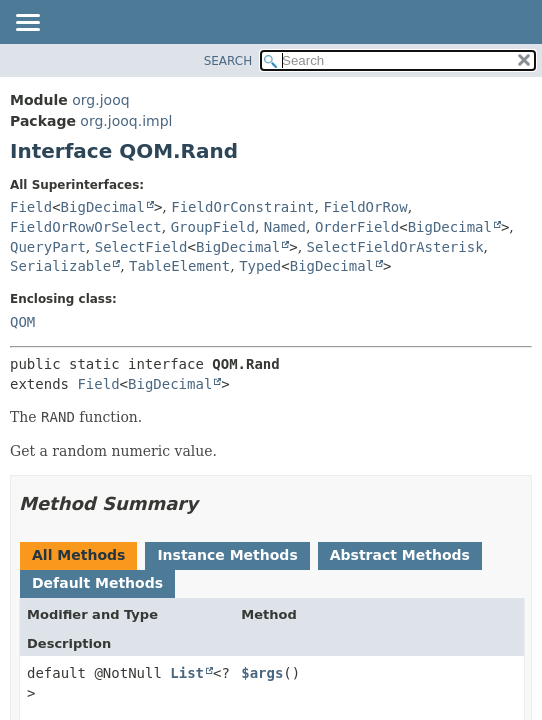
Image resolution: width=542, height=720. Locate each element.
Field (31, 207)
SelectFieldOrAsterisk (395, 247)
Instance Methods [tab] (227, 555)
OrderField (357, 227)
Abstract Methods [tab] (400, 555)
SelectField (141, 247)
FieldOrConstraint (242, 207)
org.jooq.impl (126, 121)
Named (285, 227)
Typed (260, 266)
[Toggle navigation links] (27, 24)
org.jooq (100, 100)
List (187, 673)
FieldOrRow (365, 207)
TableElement (179, 266)
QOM (22, 322)
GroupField (213, 227)
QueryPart (48, 247)
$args (262, 673)
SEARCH (228, 61)
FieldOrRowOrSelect (86, 227)
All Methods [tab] (78, 555)
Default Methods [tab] (97, 583)
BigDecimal (103, 207)
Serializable (60, 266)
